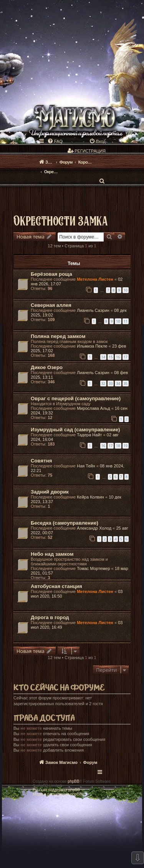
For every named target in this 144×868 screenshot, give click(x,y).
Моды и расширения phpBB (57, 794)
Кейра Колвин (90, 497)
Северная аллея (51, 305)
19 (126, 446)
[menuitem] (55, 141)
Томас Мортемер (93, 568)
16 (118, 357)
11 (126, 321)
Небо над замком (52, 554)
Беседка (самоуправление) (65, 523)
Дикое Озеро (47, 367)
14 (103, 357)
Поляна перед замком (58, 336)
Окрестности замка (61, 220)
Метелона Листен (95, 279)
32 (103, 383)
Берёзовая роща (51, 274)
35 (126, 383)
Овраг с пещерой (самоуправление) (76, 398)
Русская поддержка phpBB (56, 790)
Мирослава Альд (93, 408)
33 (111, 383)
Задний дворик (50, 492)
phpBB (73, 781)
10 (126, 290)
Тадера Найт (89, 435)
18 (118, 446)
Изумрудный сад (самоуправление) (75, 430)
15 (111, 357)
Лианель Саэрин (93, 310)
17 (126, 357)
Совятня (41, 461)
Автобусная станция (56, 586)
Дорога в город (50, 617)
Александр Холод (94, 528)
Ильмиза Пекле (92, 346)
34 (118, 383)
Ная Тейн (86, 466)
